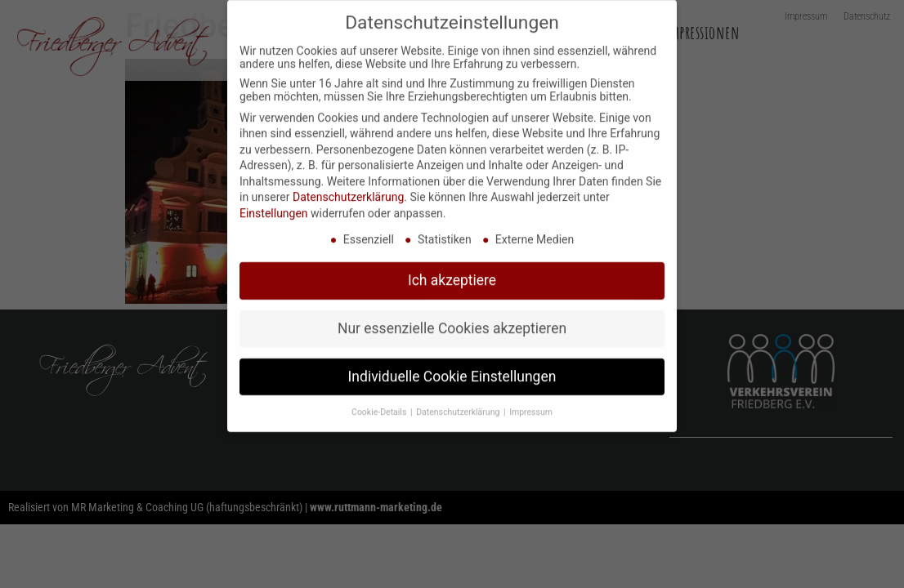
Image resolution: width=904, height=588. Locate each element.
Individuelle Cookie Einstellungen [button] (452, 366)
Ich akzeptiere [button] (452, 269)
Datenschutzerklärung (348, 187)
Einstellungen (274, 203)
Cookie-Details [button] (380, 401)
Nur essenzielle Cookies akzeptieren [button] (452, 318)
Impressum (531, 401)
